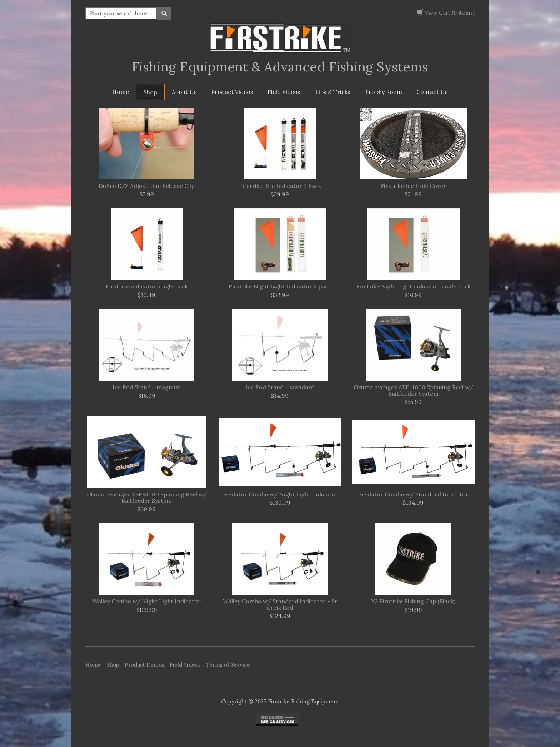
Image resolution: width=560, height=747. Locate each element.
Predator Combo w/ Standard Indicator (413, 495)
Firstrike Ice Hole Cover (413, 186)
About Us (184, 92)
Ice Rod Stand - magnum (147, 387)
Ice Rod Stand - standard (280, 387)
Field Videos (284, 92)
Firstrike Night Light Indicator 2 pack (280, 287)
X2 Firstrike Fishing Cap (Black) (413, 602)
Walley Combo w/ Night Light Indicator (147, 602)
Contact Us (432, 92)
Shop (150, 92)
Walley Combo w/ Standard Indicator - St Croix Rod (280, 605)
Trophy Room (383, 92)
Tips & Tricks (332, 92)
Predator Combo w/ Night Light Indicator (280, 495)
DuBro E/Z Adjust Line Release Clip (147, 186)
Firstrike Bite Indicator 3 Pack (280, 186)
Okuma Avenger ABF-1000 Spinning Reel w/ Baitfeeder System (413, 390)
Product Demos (144, 665)
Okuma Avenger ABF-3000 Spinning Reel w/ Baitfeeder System (147, 498)
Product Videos (232, 92)
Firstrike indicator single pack (147, 287)
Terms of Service (228, 665)
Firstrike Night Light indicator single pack (413, 287)
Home (121, 92)
